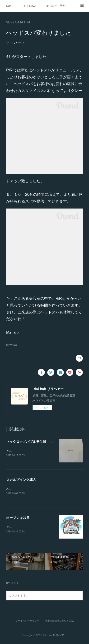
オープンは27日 (18, 518)
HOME (9, 6)
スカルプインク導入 (21, 480)
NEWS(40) (12, 345)
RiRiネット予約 (56, 6)
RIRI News (30, 6)
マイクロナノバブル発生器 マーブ (33, 442)
